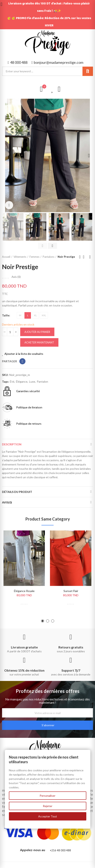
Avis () (16, 277)
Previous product (80, 257)
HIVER (49, 25)
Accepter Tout (48, 816)
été (12, 382)
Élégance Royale (24, 591)
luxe (32, 382)
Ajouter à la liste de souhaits (24, 354)
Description (12, 444)
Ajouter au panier (37, 332)
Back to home (85, 257)
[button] (18, 62)
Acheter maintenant (39, 342)
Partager (22, 361)
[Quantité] (10, 332)
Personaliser (47, 796)
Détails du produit (17, 492)
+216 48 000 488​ (60, 850)
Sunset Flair (71, 591)
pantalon (42, 382)
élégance (22, 382)
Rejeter (48, 806)
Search (88, 71)
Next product (90, 257)
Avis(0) (7, 502)
